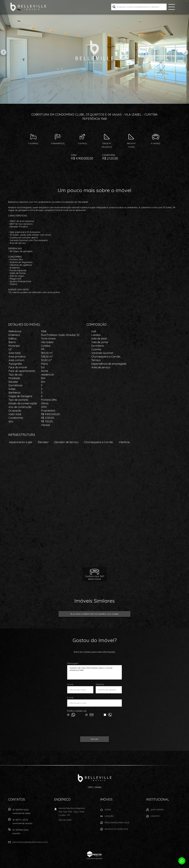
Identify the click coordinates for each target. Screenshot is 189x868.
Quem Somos (157, 810)
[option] (94, 52)
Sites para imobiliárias (94, 859)
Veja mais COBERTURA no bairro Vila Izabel (95, 614)
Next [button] (185, 52)
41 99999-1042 (26, 812)
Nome (70, 684)
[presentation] (94, 728)
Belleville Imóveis (95, 778)
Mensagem (73, 663)
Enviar (95, 739)
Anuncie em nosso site (116, 829)
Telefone (100, 684)
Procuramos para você (117, 823)
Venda (108, 810)
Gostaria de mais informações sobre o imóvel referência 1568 (94, 672)
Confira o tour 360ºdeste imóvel (95, 578)
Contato (155, 816)
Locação (109, 816)
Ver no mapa (65, 820)
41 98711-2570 (26, 822)
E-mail (70, 698)
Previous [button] (4, 52)
